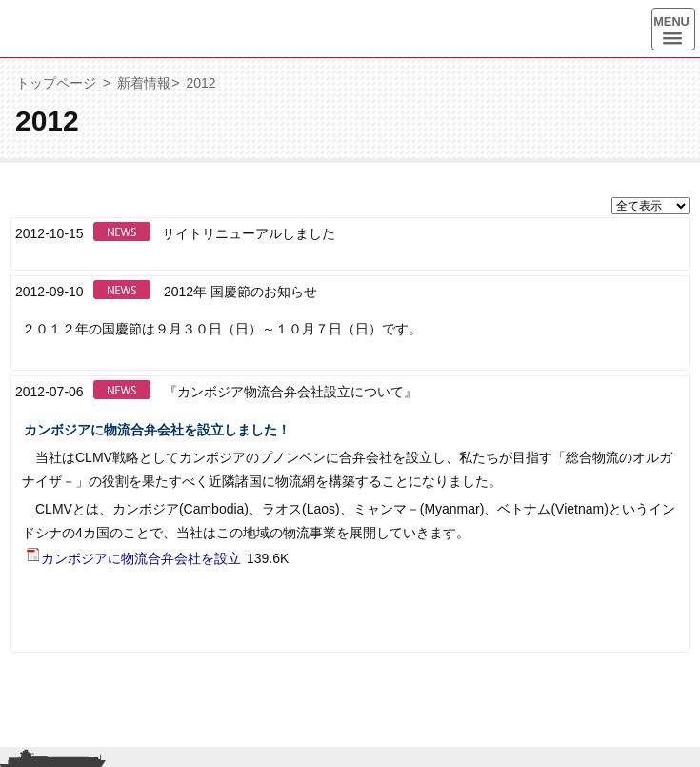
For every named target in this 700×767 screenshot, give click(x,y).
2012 (200, 83)
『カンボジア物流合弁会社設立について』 (290, 392)
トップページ (56, 83)
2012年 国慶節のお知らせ (240, 292)
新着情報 (144, 83)
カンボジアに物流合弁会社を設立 (133, 557)
